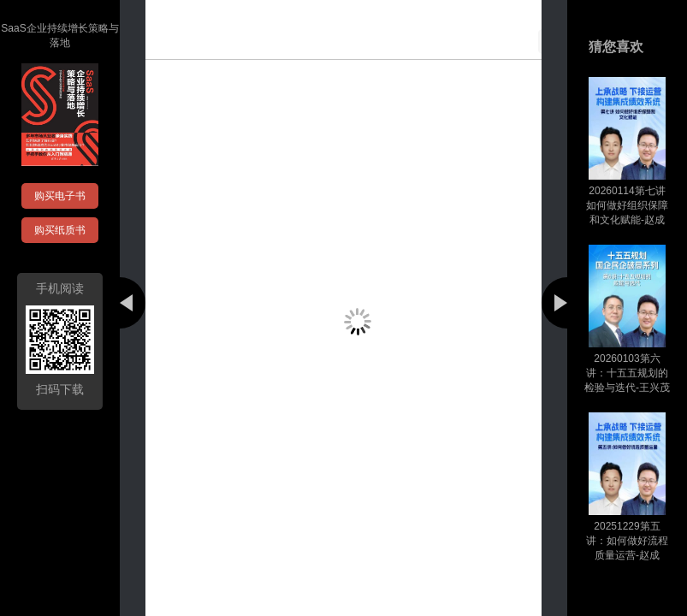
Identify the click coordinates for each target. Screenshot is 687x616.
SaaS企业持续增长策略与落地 (59, 36)
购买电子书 (60, 196)
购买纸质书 (60, 230)
